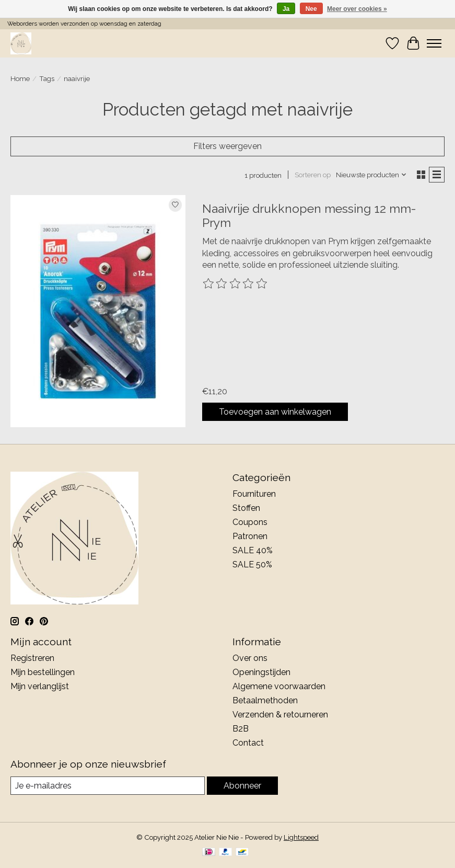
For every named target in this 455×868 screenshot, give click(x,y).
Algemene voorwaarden (279, 686)
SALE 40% (253, 550)
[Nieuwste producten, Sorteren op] (371, 175)
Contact (248, 743)
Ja (286, 9)
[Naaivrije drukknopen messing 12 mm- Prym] (98, 311)
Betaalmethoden (265, 700)
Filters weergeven (227, 146)
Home (20, 78)
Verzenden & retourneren (280, 715)
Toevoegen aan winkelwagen (275, 412)
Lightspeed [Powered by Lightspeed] (301, 837)
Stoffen (246, 508)
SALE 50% (252, 564)
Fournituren (254, 494)
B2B (241, 729)
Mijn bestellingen (43, 672)
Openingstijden (261, 672)
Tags (47, 78)
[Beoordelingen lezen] (236, 284)
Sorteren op (313, 175)
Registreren (32, 658)
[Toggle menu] (434, 43)
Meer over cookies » (357, 9)
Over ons (250, 658)
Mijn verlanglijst (40, 686)
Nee (311, 9)
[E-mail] (108, 786)
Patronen (250, 536)
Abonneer (242, 786)
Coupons (250, 522)
